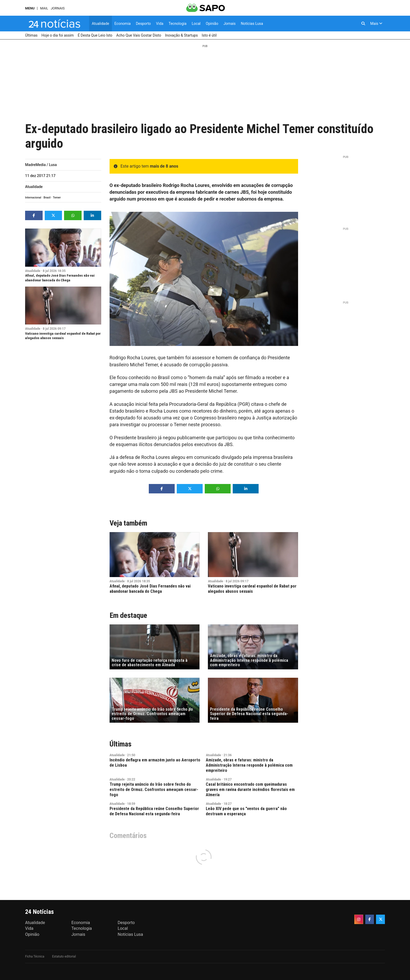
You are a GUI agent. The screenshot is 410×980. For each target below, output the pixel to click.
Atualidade (34, 187)
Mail (44, 8)
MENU (30, 8)
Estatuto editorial (64, 956)
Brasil (47, 198)
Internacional (33, 198)
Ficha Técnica (35, 956)
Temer (57, 198)
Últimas (121, 744)
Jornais (58, 8)
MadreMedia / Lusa (41, 165)
